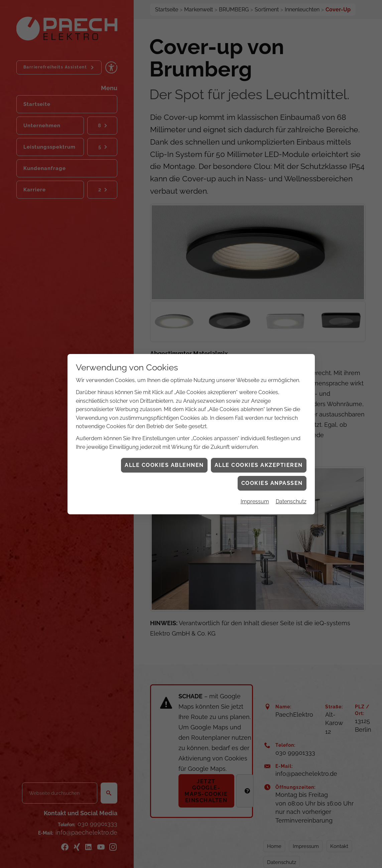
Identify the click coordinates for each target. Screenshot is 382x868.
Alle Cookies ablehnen (164, 465)
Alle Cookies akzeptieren (259, 465)
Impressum (255, 501)
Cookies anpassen (272, 483)
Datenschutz (291, 501)
